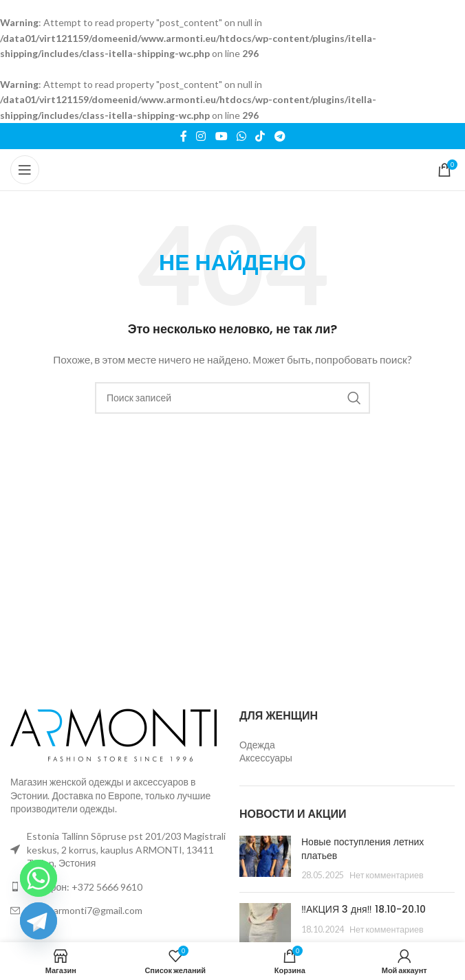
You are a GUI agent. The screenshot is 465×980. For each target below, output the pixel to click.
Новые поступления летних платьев (363, 849)
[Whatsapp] (39, 878)
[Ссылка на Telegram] (280, 136)
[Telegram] (39, 921)
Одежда (257, 745)
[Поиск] (232, 398)
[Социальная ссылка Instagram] (201, 136)
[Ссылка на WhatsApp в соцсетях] (241, 136)
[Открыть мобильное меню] (25, 170)
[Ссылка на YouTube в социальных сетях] (221, 136)
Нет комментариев (387, 875)
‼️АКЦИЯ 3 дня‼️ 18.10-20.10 (364, 909)
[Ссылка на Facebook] (184, 136)
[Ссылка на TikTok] (260, 136)
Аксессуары (266, 758)
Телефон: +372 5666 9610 (85, 887)
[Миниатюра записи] (265, 859)
